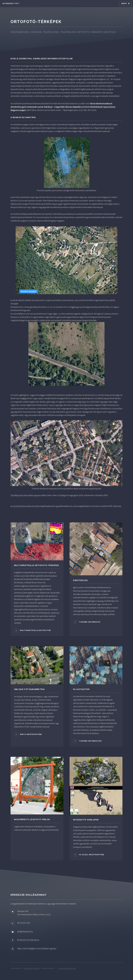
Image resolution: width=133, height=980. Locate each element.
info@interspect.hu (25, 931)
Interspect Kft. (11, 3)
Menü (124, 3)
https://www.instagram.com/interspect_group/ (37, 948)
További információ (90, 622)
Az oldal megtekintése (92, 855)
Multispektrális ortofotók (35, 630)
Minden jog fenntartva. (32, 968)
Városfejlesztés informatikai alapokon (26, 495)
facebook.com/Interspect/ (28, 940)
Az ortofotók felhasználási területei (25, 506)
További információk (90, 741)
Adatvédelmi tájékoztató (67, 968)
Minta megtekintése (31, 734)
